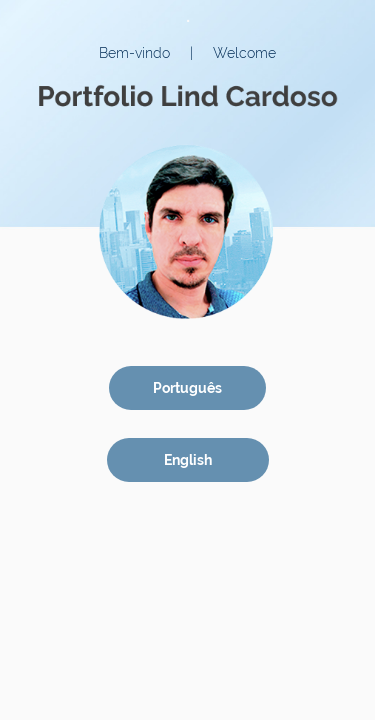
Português (187, 388)
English (188, 460)
